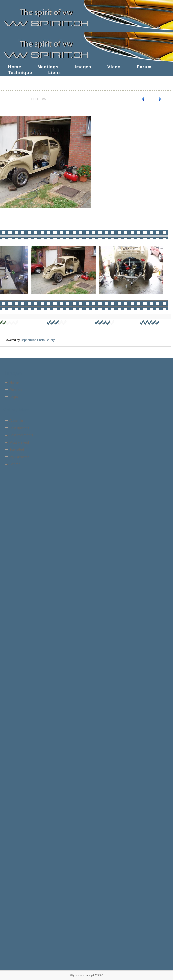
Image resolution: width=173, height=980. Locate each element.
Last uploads (19, 428)
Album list (17, 420)
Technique (20, 73)
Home (15, 67)
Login (14, 397)
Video (114, 67)
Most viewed (19, 442)
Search (15, 464)
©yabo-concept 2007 (86, 975)
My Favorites (19, 457)
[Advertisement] (22, 509)
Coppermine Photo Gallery (38, 340)
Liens (55, 73)
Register (16, 390)
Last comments (21, 435)
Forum (144, 67)
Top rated (17, 449)
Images (83, 67)
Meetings (48, 67)
